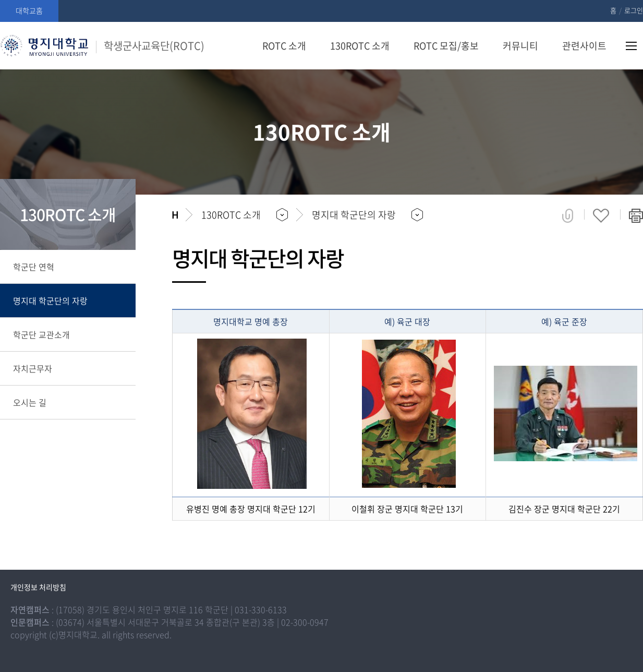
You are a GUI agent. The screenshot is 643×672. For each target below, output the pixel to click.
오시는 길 (30, 402)
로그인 (634, 10)
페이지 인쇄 (636, 215)
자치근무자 (33, 368)
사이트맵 (631, 46)
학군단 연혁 (34, 267)
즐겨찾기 (601, 215)
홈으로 (175, 215)
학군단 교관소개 (41, 334)
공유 (568, 215)
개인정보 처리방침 (38, 587)
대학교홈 (29, 10)
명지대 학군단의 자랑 (50, 301)
